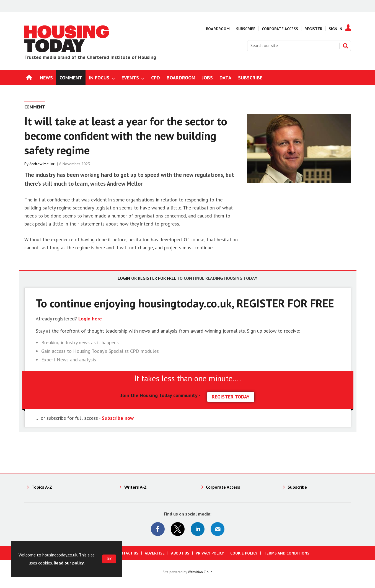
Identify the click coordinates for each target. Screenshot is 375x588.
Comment (35, 107)
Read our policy (69, 563)
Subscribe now (118, 418)
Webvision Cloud (200, 572)
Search (345, 46)
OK (109, 559)
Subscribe (246, 29)
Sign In (336, 29)
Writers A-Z (135, 487)
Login (124, 278)
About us (180, 553)
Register (313, 29)
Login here (90, 319)
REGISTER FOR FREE (285, 303)
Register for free (157, 278)
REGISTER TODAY (231, 397)
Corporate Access (280, 29)
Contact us (127, 553)
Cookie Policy (244, 553)
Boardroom (218, 29)
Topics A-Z (42, 487)
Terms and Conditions (287, 553)
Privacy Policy (210, 553)
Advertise (155, 553)
